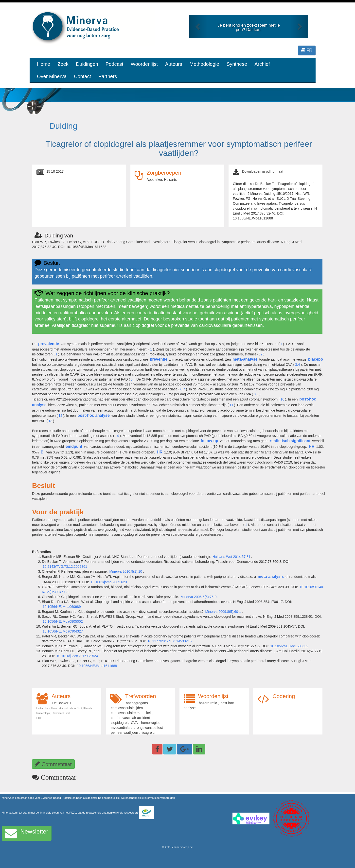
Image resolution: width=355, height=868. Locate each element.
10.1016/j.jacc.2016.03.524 (77, 656)
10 (283, 399)
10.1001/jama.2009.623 (109, 582)
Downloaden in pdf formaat (263, 171)
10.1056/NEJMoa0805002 (63, 621)
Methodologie (204, 64)
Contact (82, 76)
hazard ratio (208, 703)
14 (117, 436)
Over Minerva (52, 76)
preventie (159, 359)
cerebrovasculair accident (130, 718)
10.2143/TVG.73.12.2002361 (65, 567)
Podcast (114, 64)
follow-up (209, 441)
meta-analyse (245, 359)
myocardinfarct (122, 728)
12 (60, 416)
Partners (108, 76)
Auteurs (174, 64)
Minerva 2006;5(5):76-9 (199, 597)
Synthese (237, 64)
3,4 (297, 365)
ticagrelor (149, 733)
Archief (262, 64)
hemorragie (150, 723)
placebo (316, 359)
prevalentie (49, 344)
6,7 (183, 389)
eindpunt (74, 446)
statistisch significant (290, 441)
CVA (134, 723)
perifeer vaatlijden (124, 733)
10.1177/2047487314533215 (169, 641)
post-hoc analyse (94, 415)
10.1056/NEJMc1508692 (289, 646)
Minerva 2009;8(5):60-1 (223, 612)
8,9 (256, 394)
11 (231, 405)
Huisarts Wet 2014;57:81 (231, 557)
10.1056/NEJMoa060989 (62, 607)
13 (51, 421)
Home (44, 64)
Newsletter (27, 833)
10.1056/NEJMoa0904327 (63, 631)
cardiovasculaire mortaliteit (131, 713)
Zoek (63, 64)
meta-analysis (271, 576)
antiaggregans (137, 703)
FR (307, 50)
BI (43, 452)
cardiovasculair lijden (127, 708)
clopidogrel (119, 723)
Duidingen (87, 64)
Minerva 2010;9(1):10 (126, 571)
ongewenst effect (150, 728)
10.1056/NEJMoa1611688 (97, 666)
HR (311, 446)
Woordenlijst (144, 64)
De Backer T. (62, 703)
